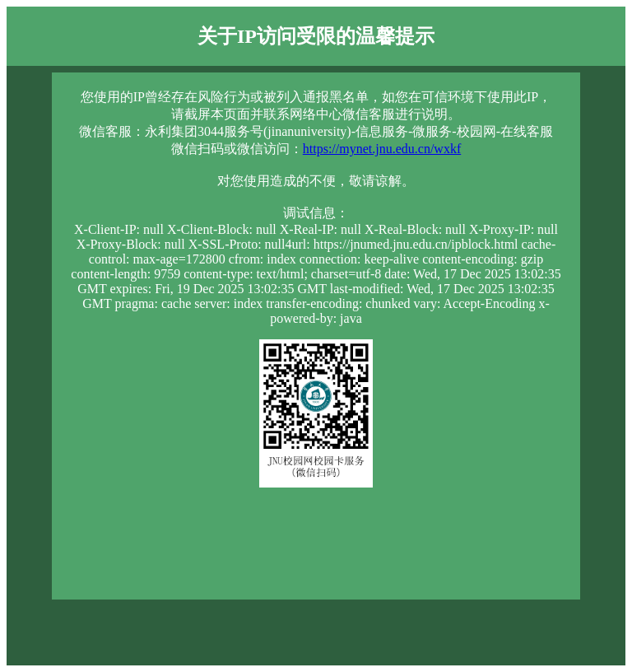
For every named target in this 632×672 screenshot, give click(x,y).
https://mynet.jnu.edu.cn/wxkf (382, 149)
